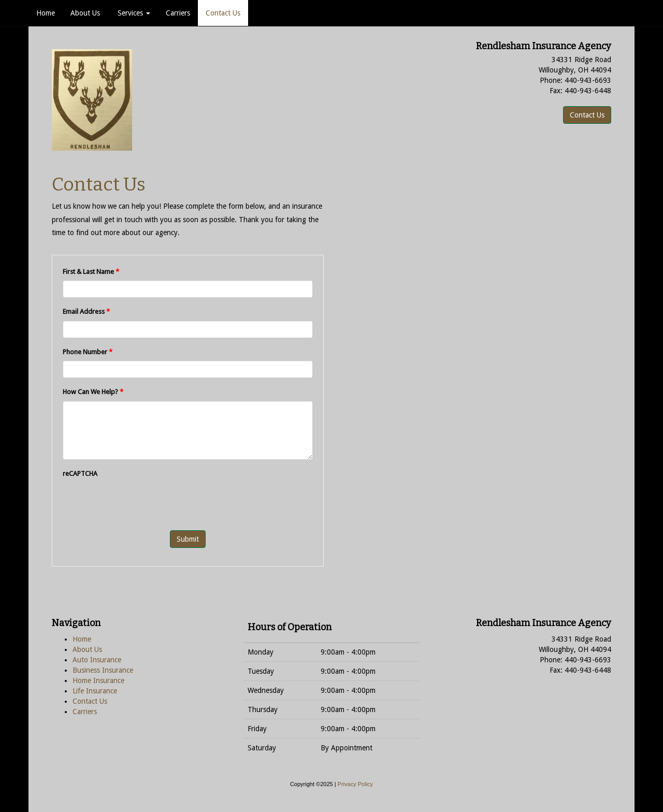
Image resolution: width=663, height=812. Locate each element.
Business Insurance (103, 670)
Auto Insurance (97, 660)
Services (133, 13)
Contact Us (223, 13)
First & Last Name (91, 272)
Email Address (86, 311)
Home (46, 13)
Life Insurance (95, 691)
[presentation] (141, 502)
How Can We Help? (93, 392)
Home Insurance (98, 680)
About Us (85, 13)
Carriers (178, 13)
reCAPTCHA (80, 474)
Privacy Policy (355, 784)
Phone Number (88, 352)
